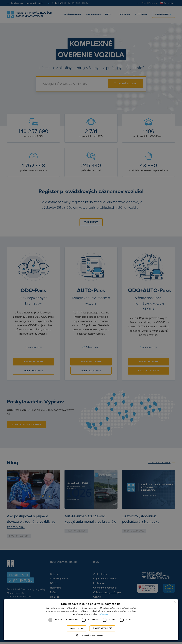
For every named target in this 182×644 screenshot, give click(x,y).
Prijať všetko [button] (77, 628)
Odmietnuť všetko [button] (103, 628)
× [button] (175, 603)
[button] (91, 635)
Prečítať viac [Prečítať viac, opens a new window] (103, 614)
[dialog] (91, 620)
